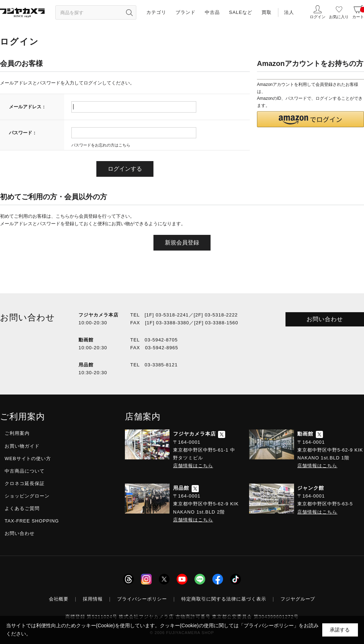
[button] (310, 119)
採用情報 (93, 599)
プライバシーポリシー (142, 599)
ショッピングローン (27, 496)
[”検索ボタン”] (129, 12)
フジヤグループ (298, 599)
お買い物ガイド (22, 446)
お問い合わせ (325, 319)
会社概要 (59, 599)
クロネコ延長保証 (25, 483)
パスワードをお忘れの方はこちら (101, 145)
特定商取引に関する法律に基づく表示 (224, 599)
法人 (289, 12)
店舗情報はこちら (193, 466)
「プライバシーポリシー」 (269, 625)
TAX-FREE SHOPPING (32, 521)
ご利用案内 (17, 433)
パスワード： (23, 133)
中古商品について (25, 471)
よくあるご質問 (22, 508)
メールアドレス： (27, 107)
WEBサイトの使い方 (28, 458)
